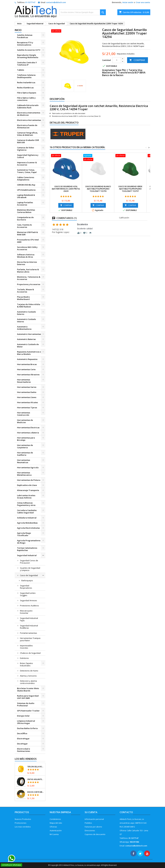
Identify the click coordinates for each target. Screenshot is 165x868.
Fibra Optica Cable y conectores (26, 99)
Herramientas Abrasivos (28, 375)
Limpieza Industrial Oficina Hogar (26, 722)
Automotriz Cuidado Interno (26, 320)
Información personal (94, 819)
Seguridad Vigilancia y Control (28, 156)
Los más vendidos (26, 759)
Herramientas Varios (27, 387)
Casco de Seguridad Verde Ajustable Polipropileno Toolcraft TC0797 (130, 189)
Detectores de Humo (29, 671)
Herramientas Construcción (24, 414)
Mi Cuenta (54, 834)
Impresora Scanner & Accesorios (27, 164)
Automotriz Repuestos (27, 359)
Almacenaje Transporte (28, 490)
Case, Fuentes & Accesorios (24, 226)
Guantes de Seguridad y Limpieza (30, 569)
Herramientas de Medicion (25, 421)
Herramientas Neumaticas (24, 461)
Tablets (21, 70)
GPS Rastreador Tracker (28, 711)
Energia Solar (23, 716)
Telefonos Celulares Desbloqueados (26, 76)
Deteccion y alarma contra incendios (28, 682)
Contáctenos (55, 819)
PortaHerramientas (28, 633)
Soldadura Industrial (27, 518)
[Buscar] (82, 12)
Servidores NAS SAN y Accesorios (27, 248)
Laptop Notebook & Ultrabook (26, 196)
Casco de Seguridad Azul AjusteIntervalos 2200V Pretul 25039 (66, 189)
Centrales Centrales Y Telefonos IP (27, 64)
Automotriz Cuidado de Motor (28, 345)
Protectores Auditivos (29, 606)
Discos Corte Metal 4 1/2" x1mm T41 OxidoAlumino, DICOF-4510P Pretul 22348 (36, 792)
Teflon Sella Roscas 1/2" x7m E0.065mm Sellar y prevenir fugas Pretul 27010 (36, 767)
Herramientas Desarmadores (24, 381)
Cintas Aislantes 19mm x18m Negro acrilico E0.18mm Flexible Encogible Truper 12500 (36, 779)
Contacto (126, 812)
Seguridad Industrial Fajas (29, 619)
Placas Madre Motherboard (23, 298)
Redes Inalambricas (26, 82)
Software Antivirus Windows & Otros (26, 256)
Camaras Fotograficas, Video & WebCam (27, 134)
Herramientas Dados (27, 392)
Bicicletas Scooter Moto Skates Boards (28, 689)
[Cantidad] (117, 60)
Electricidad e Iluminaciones (24, 750)
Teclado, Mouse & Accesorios (25, 291)
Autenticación (56, 830)
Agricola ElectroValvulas (28, 528)
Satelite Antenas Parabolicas (25, 36)
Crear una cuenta (143, 2)
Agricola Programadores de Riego (29, 542)
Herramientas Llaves (27, 397)
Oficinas (53, 827)
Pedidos (88, 823)
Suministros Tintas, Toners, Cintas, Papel (27, 171)
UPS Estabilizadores (26, 190)
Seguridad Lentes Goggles (28, 594)
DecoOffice (22, 733)
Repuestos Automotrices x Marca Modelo (29, 353)
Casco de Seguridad (29, 575)
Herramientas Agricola (28, 467)
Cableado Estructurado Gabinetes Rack (28, 106)
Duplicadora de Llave (27, 485)
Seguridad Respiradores (26, 587)
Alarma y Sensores (28, 676)
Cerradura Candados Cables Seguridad (27, 511)
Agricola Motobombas (27, 523)
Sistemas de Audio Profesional (26, 704)
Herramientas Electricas (28, 428)
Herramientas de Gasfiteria (25, 454)
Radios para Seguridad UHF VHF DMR (28, 697)
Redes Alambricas (25, 88)
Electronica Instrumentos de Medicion (29, 114)
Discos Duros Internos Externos (27, 263)
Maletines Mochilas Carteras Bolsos (26, 211)
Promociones (21, 823)
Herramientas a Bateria (28, 433)
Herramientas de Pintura (29, 480)
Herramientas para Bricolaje (26, 439)
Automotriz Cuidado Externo (26, 313)
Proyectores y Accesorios (29, 284)
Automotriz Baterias (26, 339)
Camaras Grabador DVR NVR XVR (28, 141)
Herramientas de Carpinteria (25, 446)
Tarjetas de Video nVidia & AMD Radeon (29, 305)
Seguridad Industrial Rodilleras (29, 627)
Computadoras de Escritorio (25, 218)
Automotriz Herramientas (29, 334)
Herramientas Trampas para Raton (30, 639)
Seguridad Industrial (27, 555)
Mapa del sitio (56, 823)
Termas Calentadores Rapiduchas (27, 549)
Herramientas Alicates (27, 402)
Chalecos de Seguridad (30, 653)
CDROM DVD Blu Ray (26, 185)
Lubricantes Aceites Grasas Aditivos (26, 497)
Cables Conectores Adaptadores (26, 179)
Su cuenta (91, 812)
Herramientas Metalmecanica (24, 474)
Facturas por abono (93, 827)
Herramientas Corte (26, 369)
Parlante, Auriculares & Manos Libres (28, 271)
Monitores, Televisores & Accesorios (29, 278)
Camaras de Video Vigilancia (26, 149)
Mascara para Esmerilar (26, 612)
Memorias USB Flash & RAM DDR (27, 233)
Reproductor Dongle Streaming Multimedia (28, 56)
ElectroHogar (23, 739)
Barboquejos (27, 580)
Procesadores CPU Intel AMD (28, 241)
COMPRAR (137, 60)
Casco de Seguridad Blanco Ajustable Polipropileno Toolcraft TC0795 (98, 189)
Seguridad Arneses (28, 600)
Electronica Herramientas (29, 120)
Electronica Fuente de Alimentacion (27, 126)
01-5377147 (30, 2)
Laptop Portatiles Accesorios (25, 204)
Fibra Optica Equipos (27, 93)
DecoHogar (22, 744)
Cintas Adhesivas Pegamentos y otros (26, 504)
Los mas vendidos (23, 827)
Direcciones (90, 830)
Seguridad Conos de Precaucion (29, 562)
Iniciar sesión (128, 2)
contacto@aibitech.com (56, 2)
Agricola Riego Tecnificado (24, 534)
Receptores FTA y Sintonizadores (25, 44)
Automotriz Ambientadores (24, 328)
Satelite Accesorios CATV (29, 50)
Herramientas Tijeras (27, 408)
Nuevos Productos (23, 819)
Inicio (18, 30)
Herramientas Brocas (27, 364)
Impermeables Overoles (26, 647)
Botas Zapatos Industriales (26, 664)
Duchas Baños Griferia (27, 728)
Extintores (24, 658)
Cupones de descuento (95, 834)
